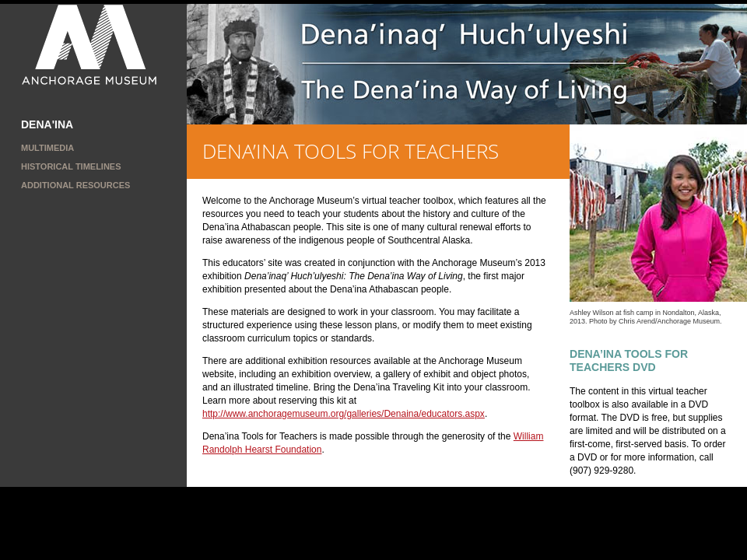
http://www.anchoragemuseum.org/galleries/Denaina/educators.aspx (344, 414)
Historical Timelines (71, 166)
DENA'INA (47, 124)
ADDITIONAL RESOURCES (75, 185)
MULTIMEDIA (47, 148)
